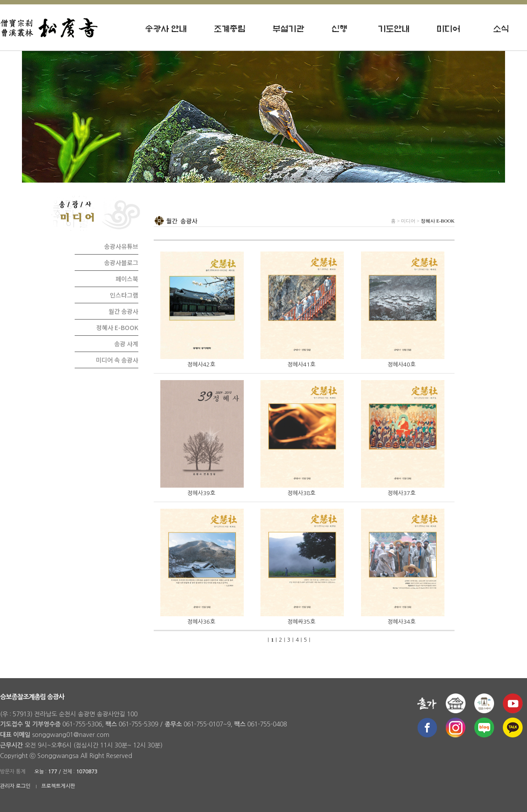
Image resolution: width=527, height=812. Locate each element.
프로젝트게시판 (58, 786)
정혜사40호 (401, 365)
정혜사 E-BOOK (117, 327)
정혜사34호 (401, 622)
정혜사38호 (301, 493)
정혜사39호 (201, 493)
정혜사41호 (301, 365)
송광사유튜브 (121, 246)
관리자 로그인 (15, 786)
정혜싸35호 (301, 622)
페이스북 (127, 279)
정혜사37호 (401, 493)
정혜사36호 (201, 622)
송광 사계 (126, 344)
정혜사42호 (201, 365)
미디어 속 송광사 (117, 360)
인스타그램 (124, 295)
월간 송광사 (123, 311)
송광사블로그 (121, 262)
